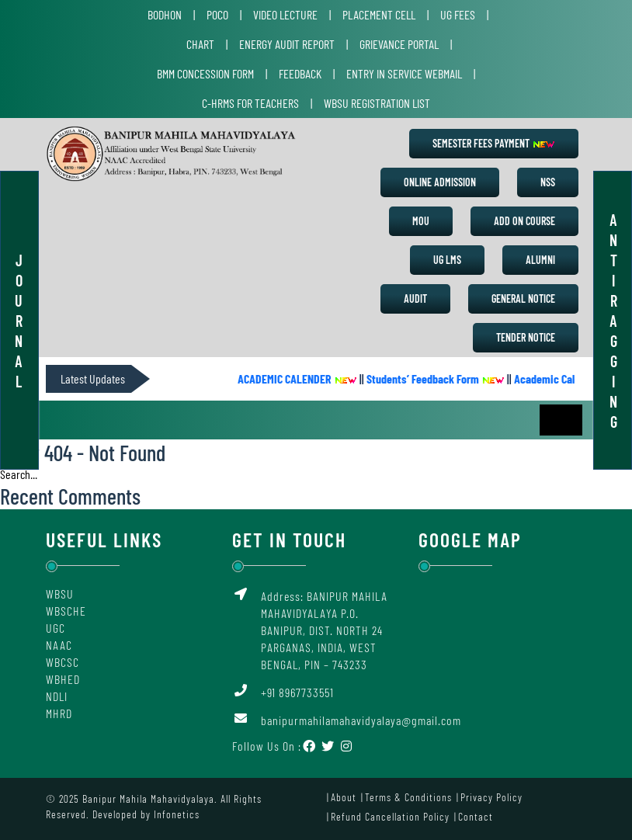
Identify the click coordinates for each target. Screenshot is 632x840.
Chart (200, 44)
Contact (476, 816)
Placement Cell (379, 14)
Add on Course (524, 221)
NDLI (57, 696)
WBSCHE (66, 611)
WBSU (60, 594)
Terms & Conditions (408, 797)
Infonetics (177, 814)
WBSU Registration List (377, 103)
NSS (548, 182)
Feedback (300, 73)
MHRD (59, 713)
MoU (421, 221)
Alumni (540, 260)
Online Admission (440, 182)
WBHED (63, 679)
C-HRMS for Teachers (250, 103)
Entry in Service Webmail (404, 73)
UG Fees (458, 14)
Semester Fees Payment (494, 143)
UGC (56, 628)
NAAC (59, 645)
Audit (415, 299)
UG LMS (447, 260)
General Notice (523, 299)
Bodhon (165, 14)
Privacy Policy (491, 797)
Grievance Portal (399, 44)
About (344, 797)
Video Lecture (285, 14)
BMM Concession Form (205, 73)
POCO (217, 14)
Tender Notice (526, 337)
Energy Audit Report (287, 44)
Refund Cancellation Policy (390, 816)
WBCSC (63, 662)
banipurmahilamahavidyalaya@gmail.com (361, 720)
